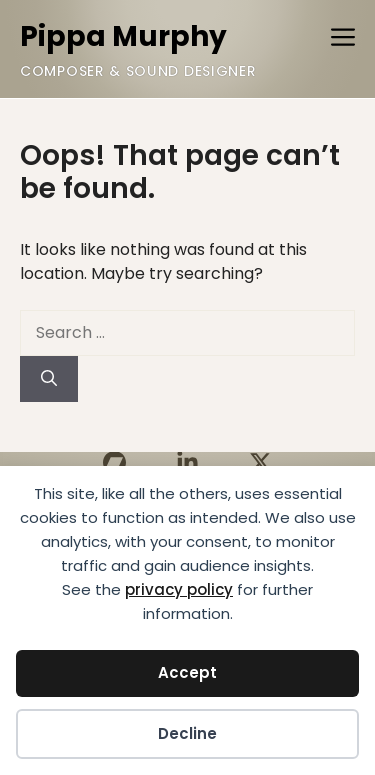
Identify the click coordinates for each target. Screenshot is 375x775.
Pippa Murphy (123, 36)
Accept (187, 672)
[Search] (49, 379)
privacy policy (179, 589)
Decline (187, 733)
